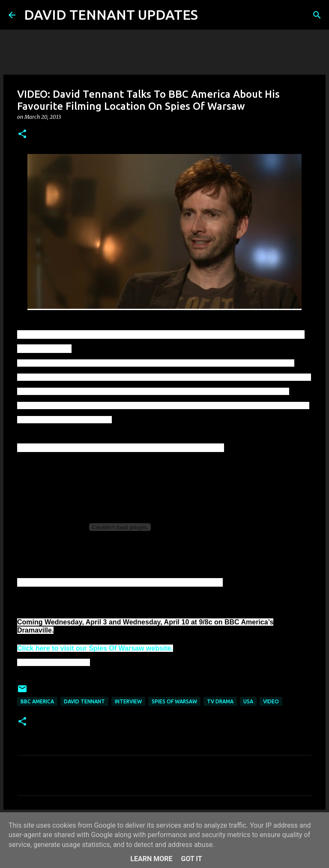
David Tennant (84, 701)
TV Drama (220, 701)
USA (248, 701)
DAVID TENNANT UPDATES (111, 15)
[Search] (210, 15)
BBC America (37, 701)
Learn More (151, 859)
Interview (128, 701)
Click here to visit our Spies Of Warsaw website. (95, 648)
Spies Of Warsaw (174, 701)
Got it (191, 859)
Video (271, 701)
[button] (22, 134)
